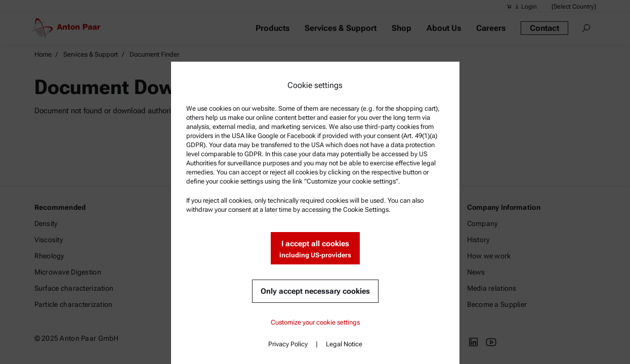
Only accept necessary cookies (315, 291)
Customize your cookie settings (315, 322)
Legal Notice (344, 344)
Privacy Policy (288, 344)
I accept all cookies (315, 249)
